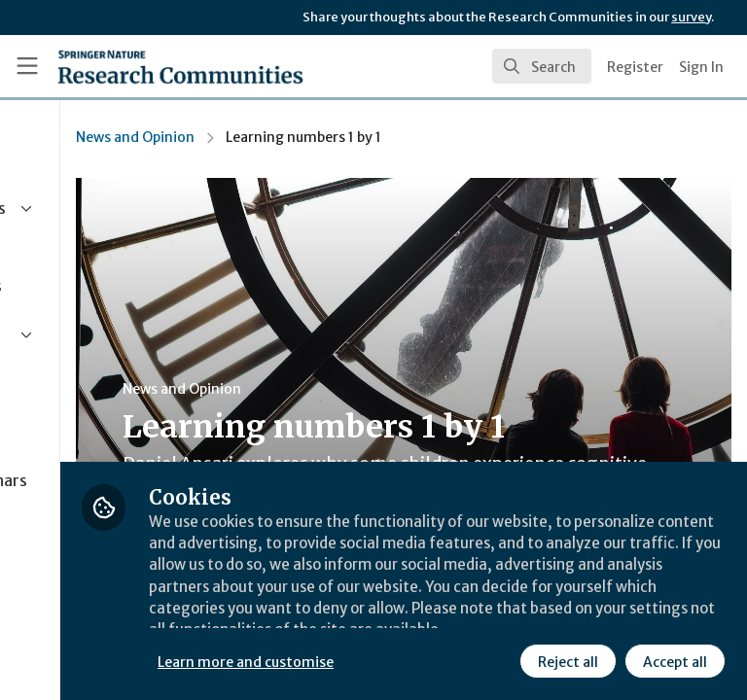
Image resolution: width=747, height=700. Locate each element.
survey (691, 17)
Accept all (501, 660)
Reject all (394, 660)
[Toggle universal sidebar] (27, 66)
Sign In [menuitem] (701, 67)
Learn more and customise (434, 617)
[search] (542, 66)
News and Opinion (324, 137)
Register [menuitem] (635, 67)
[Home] (180, 66)
